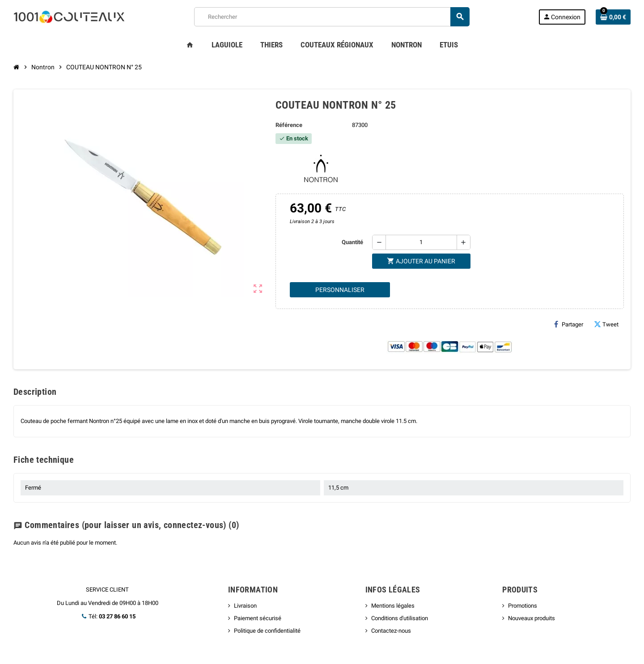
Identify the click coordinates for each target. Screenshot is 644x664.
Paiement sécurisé (258, 618)
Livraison (245, 606)
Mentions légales (393, 606)
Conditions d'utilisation (400, 618)
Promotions (523, 606)
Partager (569, 324)
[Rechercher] (332, 17)
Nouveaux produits (532, 618)
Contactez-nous (391, 631)
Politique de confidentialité (267, 631)
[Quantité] (421, 242)
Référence (289, 125)
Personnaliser (340, 290)
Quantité (352, 242)
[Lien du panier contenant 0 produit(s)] (613, 17)
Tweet (606, 324)
